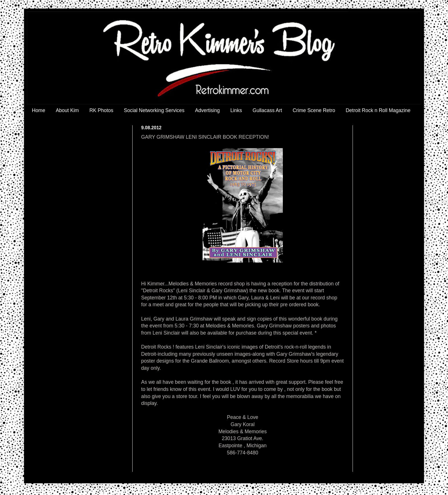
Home (39, 110)
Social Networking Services (154, 110)
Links (236, 110)
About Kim (67, 110)
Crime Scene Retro (314, 110)
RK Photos (101, 110)
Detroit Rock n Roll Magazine (378, 110)
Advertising (208, 110)
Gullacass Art (267, 110)
